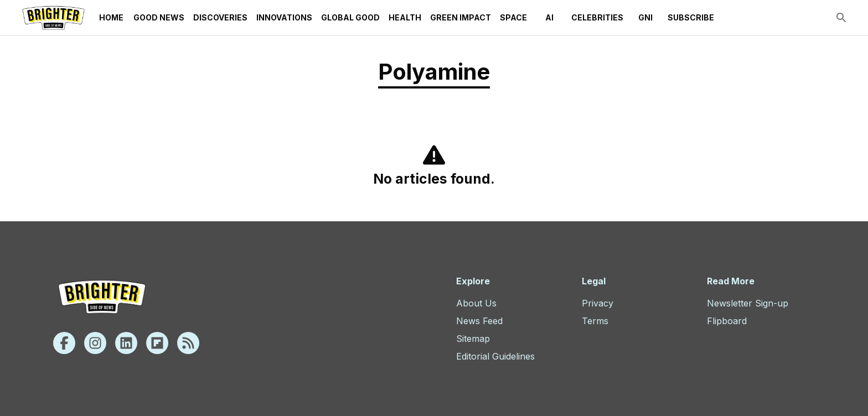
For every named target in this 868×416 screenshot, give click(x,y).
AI (549, 18)
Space (513, 18)
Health (405, 18)
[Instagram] (95, 343)
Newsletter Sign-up (748, 303)
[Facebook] (64, 343)
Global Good (350, 18)
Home (111, 18)
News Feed (479, 321)
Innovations (284, 18)
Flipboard (727, 321)
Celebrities (597, 18)
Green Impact (461, 18)
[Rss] (188, 343)
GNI (645, 18)
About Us (476, 303)
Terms (595, 321)
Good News (159, 18)
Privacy (598, 303)
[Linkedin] (126, 343)
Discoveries (220, 18)
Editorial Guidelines (495, 356)
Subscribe (691, 18)
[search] (841, 18)
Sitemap (473, 339)
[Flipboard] (157, 343)
